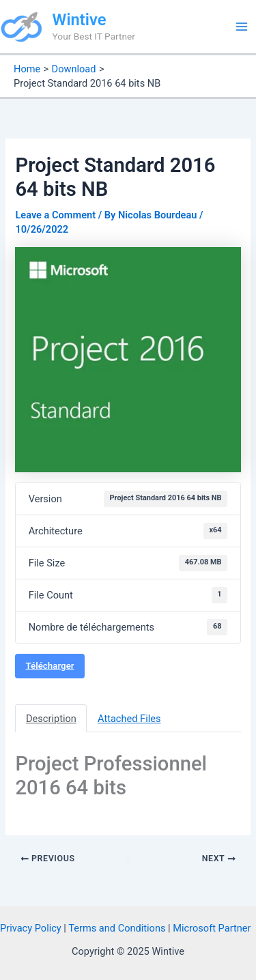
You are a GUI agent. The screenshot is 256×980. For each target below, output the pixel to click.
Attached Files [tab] (129, 719)
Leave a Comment (55, 215)
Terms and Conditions (117, 928)
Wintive (80, 20)
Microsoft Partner (212, 928)
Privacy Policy (31, 928)
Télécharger (49, 666)
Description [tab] (51, 719)
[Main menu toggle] (242, 27)
